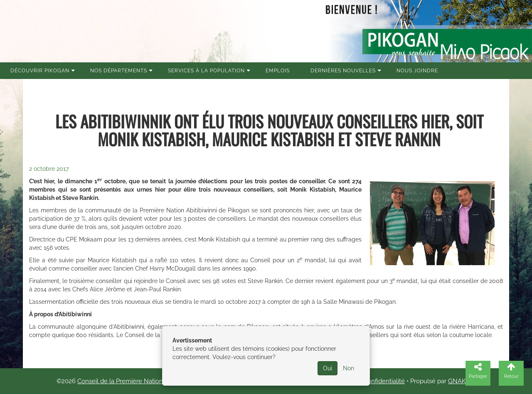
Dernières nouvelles (343, 71)
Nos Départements (119, 71)
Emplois (278, 71)
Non (349, 368)
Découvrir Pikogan (40, 71)
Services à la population (206, 71)
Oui (328, 368)
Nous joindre (417, 71)
